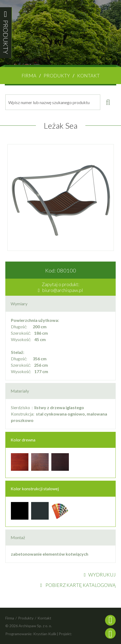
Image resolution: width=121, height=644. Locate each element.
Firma (29, 76)
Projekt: (65, 634)
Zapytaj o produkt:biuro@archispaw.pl (61, 287)
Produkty (57, 76)
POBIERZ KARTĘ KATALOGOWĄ (78, 585)
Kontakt (88, 76)
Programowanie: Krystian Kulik (31, 634)
